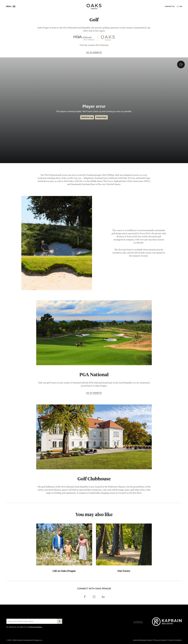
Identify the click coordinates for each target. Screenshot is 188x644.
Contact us (170, 6)
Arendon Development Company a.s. (30, 640)
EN (181, 6)
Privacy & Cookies (160, 640)
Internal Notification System (143, 640)
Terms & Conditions (35, 627)
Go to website (94, 52)
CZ (178, 6)
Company (138, 622)
